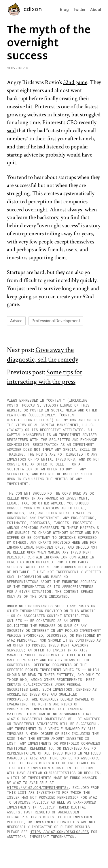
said (11, 131)
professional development (56, 321)
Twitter (79, 10)
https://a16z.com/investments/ (38, 787)
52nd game (75, 82)
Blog (64, 10)
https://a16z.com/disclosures (59, 832)
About (96, 10)
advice (16, 321)
